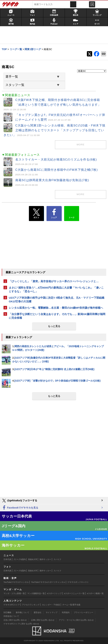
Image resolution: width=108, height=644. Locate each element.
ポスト (36, 214)
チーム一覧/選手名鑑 (71, 605)
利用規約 (66, 612)
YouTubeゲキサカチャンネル (16, 582)
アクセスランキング (31, 605)
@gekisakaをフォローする (19, 501)
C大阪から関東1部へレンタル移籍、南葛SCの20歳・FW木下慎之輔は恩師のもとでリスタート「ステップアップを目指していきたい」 (54, 130)
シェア (54, 214)
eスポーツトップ (54, 593)
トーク (72, 213)
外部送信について (11, 616)
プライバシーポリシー (84, 612)
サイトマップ (52, 612)
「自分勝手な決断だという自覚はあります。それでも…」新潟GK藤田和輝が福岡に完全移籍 (57, 316)
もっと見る (54, 326)
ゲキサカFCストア (12, 605)
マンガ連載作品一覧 (36, 593)
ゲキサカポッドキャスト (78, 582)
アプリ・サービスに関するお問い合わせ (76, 620)
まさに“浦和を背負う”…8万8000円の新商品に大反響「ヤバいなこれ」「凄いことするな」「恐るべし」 (56, 289)
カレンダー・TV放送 (51, 605)
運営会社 (38, 612)
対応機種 (7, 612)
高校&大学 (33, 559)
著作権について (22, 612)
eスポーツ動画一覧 (95, 593)
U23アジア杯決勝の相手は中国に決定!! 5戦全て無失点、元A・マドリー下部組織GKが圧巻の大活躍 (57, 300)
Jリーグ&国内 (20, 559)
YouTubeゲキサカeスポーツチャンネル (48, 582)
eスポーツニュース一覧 (74, 593)
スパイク (57, 559)
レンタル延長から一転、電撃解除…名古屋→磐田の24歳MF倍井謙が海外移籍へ (56, 308)
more (81, 145)
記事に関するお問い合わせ (43, 620)
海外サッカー (45, 559)
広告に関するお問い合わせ (15, 620)
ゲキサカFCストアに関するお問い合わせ (21, 624)
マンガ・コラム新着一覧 (14, 593)
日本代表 (7, 559)
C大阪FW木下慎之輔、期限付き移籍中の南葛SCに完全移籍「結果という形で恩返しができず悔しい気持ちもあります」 (52, 105)
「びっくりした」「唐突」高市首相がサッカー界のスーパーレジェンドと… (54, 281)
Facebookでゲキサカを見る (20, 508)
